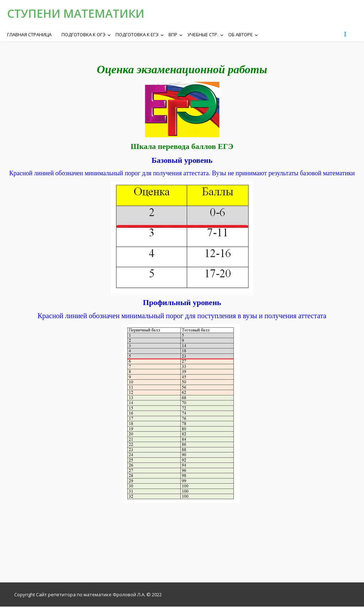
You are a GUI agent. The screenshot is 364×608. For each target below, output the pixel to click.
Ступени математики (81, 14)
